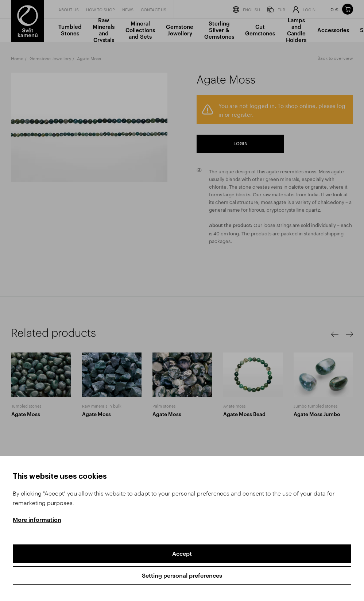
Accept (182, 553)
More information (37, 519)
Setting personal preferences (182, 575)
